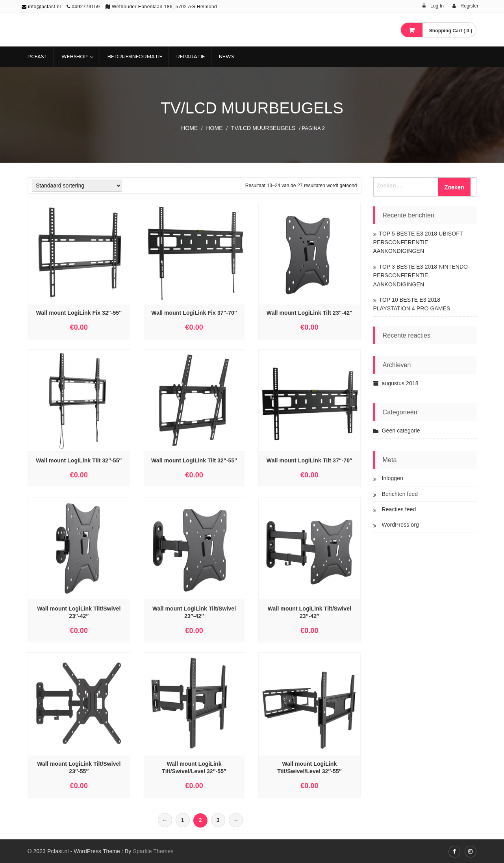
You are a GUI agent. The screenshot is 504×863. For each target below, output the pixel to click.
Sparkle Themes (153, 851)
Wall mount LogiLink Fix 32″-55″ (79, 313)
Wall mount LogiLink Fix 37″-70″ (194, 313)
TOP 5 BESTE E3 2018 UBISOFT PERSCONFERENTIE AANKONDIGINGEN (418, 242)
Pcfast (38, 57)
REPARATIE (191, 57)
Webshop (75, 57)
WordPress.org (400, 525)
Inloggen (393, 478)
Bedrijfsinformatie (135, 57)
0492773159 (86, 7)
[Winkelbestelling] (77, 186)
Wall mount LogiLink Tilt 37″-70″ (309, 460)
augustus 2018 (400, 383)
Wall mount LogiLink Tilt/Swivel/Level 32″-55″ (194, 767)
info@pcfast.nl (41, 7)
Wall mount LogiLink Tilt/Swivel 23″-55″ (79, 767)
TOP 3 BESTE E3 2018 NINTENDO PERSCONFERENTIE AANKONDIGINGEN (421, 276)
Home (189, 128)
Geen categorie (401, 431)
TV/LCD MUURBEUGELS (263, 128)
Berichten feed (400, 494)
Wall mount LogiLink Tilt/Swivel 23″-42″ (79, 612)
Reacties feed (399, 509)
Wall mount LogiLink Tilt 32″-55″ (79, 460)
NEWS (226, 57)
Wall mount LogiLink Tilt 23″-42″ (309, 313)
